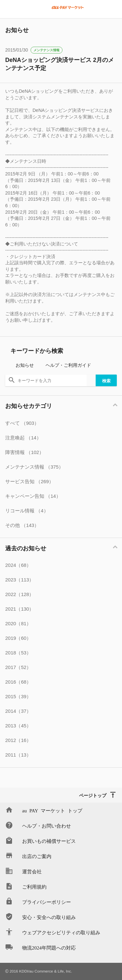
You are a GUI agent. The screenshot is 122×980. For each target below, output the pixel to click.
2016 (18, 682)
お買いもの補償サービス (49, 841)
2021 (20, 609)
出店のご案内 (37, 856)
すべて (22, 423)
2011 (18, 755)
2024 (18, 565)
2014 (18, 711)
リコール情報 (27, 511)
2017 (18, 667)
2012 (18, 740)
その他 (22, 525)
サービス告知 (29, 481)
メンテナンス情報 (47, 50)
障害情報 (25, 452)
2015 (18, 696)
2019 (18, 638)
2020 (18, 623)
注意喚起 (23, 438)
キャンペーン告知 (33, 496)
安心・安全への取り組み (49, 917)
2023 (20, 580)
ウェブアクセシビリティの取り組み (61, 932)
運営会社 (32, 871)
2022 (20, 594)
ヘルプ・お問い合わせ (47, 825)
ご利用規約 (34, 886)
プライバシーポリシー (47, 902)
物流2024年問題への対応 (49, 947)
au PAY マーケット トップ (52, 810)
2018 (18, 653)
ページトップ (93, 795)
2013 (18, 726)
